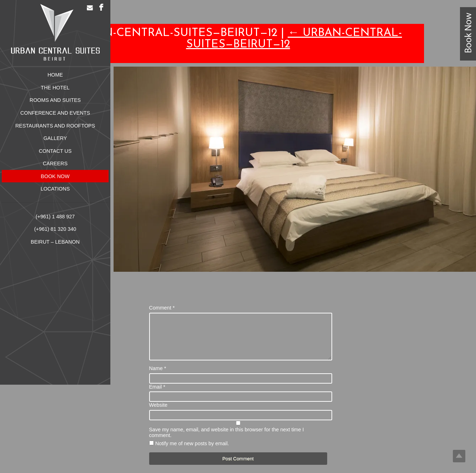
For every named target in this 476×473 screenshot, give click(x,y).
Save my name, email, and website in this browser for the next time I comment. (227, 441)
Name (158, 377)
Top (459, 456)
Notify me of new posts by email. (192, 452)
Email (157, 395)
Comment (162, 308)
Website (158, 414)
